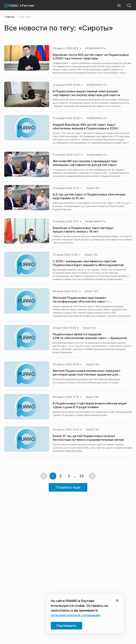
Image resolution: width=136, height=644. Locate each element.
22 (82, 476)
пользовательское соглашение (76, 615)
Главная (9, 17)
